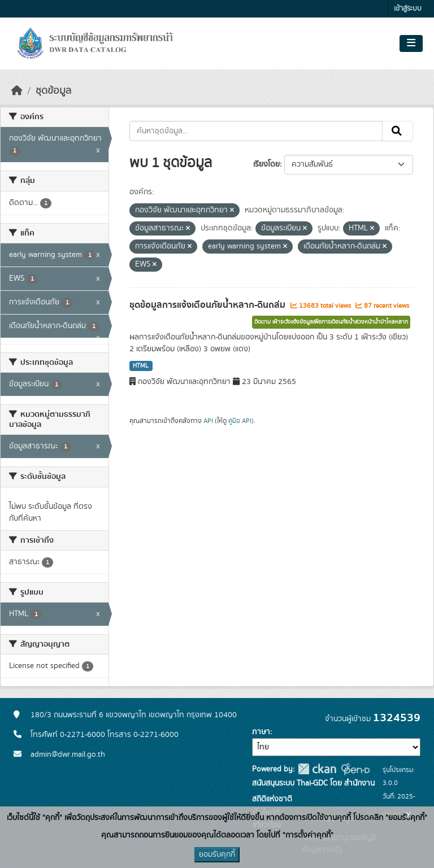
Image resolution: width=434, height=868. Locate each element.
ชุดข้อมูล (53, 91)
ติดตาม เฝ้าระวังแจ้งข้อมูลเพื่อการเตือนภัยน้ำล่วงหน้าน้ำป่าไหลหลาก (331, 322)
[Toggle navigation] (411, 43)
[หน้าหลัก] (17, 91)
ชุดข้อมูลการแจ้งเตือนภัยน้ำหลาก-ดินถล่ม (209, 305)
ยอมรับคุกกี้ (217, 854)
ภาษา (261, 732)
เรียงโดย (266, 164)
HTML (141, 366)
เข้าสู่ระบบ (408, 9)
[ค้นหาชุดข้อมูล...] (256, 131)
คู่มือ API (240, 421)
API (208, 421)
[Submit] (398, 131)
